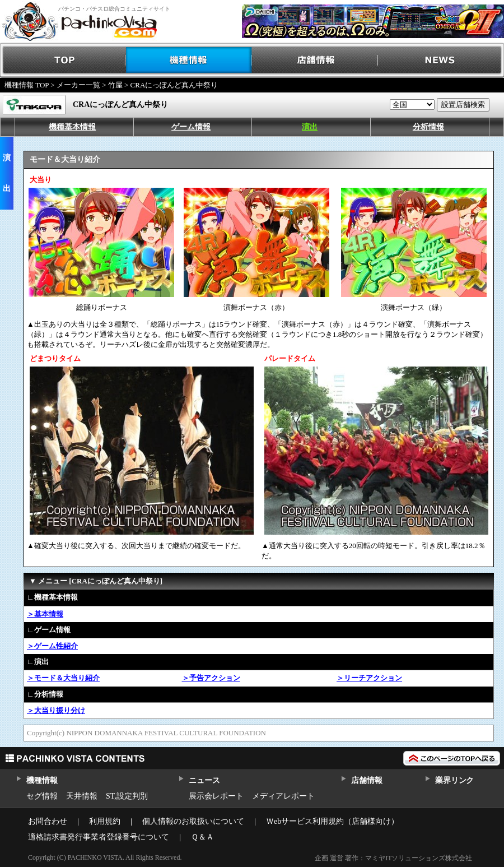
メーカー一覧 (78, 85)
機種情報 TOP (27, 85)
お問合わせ (48, 821)
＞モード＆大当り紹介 (63, 678)
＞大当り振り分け (56, 710)
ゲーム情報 (191, 127)
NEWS (441, 60)
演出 (310, 127)
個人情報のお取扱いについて (193, 821)
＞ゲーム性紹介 (52, 646)
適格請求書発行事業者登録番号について (99, 837)
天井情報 (82, 796)
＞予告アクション (211, 678)
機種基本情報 (72, 127)
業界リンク (454, 780)
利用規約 (105, 821)
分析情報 (428, 127)
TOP (63, 60)
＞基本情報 (45, 614)
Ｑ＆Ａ (202, 837)
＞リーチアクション (369, 678)
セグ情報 (42, 796)
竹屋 (115, 85)
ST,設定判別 (127, 796)
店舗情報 (315, 60)
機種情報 (189, 60)
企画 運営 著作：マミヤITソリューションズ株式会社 (393, 858)
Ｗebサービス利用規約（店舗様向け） (332, 821)
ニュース (204, 780)
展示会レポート (216, 796)
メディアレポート (283, 796)
